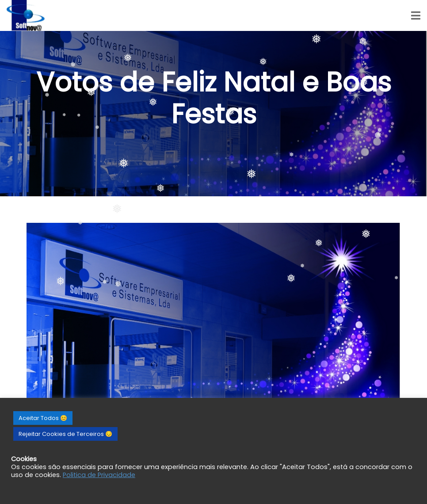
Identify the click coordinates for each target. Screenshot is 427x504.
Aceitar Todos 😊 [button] (43, 418)
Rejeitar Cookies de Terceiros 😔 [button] (65, 434)
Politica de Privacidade (99, 475)
